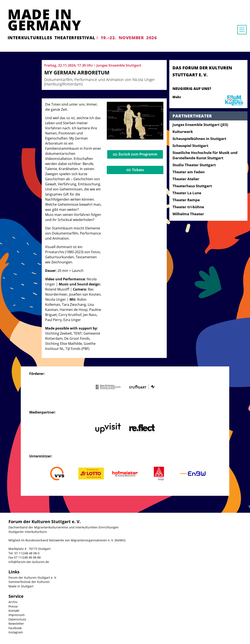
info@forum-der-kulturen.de (29, 562)
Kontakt (14, 611)
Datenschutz (17, 619)
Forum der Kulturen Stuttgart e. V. (33, 578)
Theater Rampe (186, 200)
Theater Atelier (186, 179)
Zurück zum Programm (135, 154)
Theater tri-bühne (188, 207)
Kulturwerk (183, 132)
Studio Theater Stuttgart (194, 165)
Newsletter (16, 624)
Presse (13, 606)
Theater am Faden (189, 172)
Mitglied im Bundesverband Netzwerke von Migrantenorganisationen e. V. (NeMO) (67, 540)
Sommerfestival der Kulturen (29, 582)
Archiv (13, 602)
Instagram (16, 632)
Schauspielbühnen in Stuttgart (199, 139)
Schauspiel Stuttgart (190, 146)
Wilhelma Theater (188, 214)
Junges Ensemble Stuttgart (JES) (200, 125)
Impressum (17, 615)
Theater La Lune (187, 193)
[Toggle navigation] (242, 30)
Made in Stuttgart (21, 586)
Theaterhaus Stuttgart (192, 186)
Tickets (135, 170)
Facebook (15, 628)
